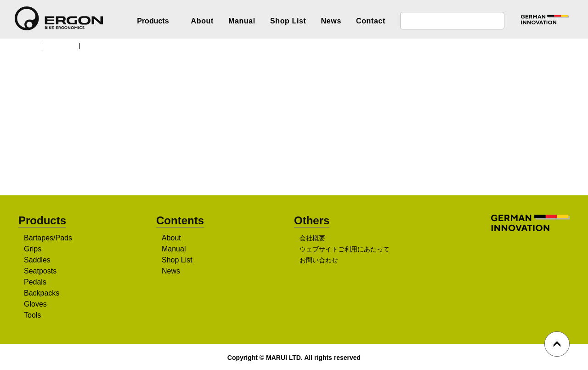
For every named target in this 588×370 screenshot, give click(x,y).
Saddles (37, 261)
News (331, 21)
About (202, 21)
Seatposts (41, 272)
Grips (33, 250)
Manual (242, 21)
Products (64, 45)
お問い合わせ (319, 261)
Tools (34, 316)
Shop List (288, 21)
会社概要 (312, 239)
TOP (30, 45)
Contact (371, 21)
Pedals (35, 283)
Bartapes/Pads (48, 239)
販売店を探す (291, 157)
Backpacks (42, 294)
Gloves (35, 305)
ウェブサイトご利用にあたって (344, 250)
